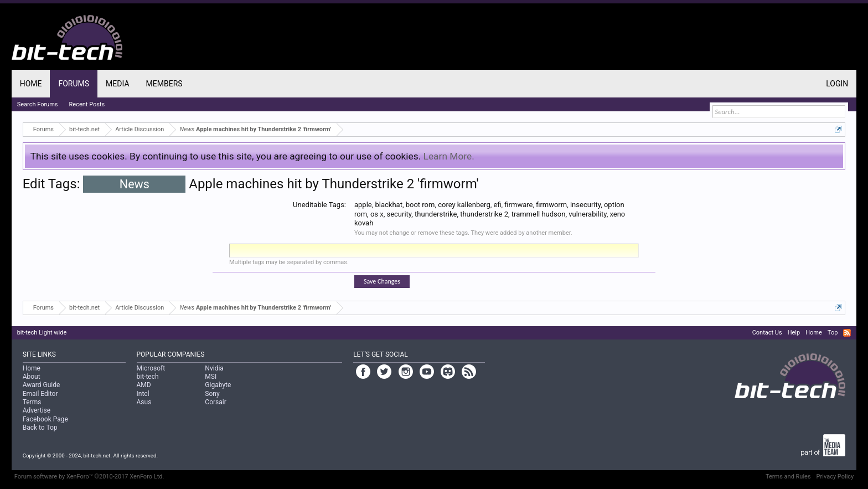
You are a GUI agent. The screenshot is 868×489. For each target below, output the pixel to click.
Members (164, 84)
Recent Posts (87, 104)
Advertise (37, 410)
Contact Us (767, 333)
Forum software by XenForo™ (89, 477)
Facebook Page (45, 419)
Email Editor (40, 394)
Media (117, 84)
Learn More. (449, 156)
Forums (74, 84)
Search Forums (38, 104)
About (32, 377)
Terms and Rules (788, 477)
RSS (847, 333)
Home (31, 84)
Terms (32, 402)
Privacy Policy (835, 477)
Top (833, 333)
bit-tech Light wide (42, 333)
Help (794, 333)
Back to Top (40, 428)
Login (837, 84)
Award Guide (42, 385)
